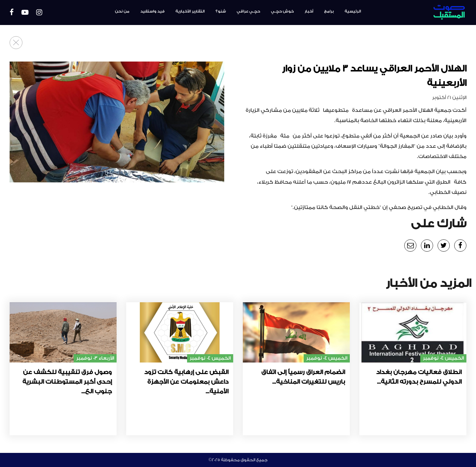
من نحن (122, 11)
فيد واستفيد (152, 11)
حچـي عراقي (248, 11)
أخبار (309, 11)
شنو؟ (221, 11)
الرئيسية (353, 11)
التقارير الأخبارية (190, 11)
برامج (329, 11)
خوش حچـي (282, 11)
